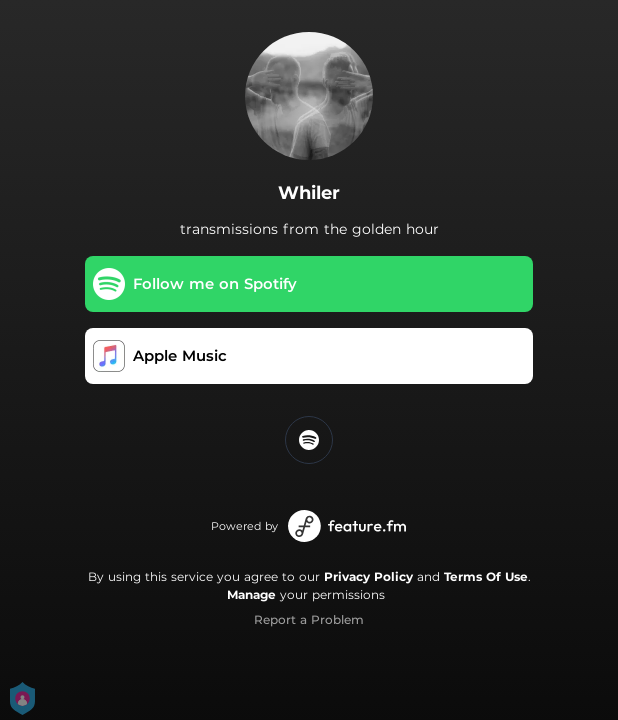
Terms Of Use (486, 576)
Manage (251, 594)
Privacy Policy (368, 576)
